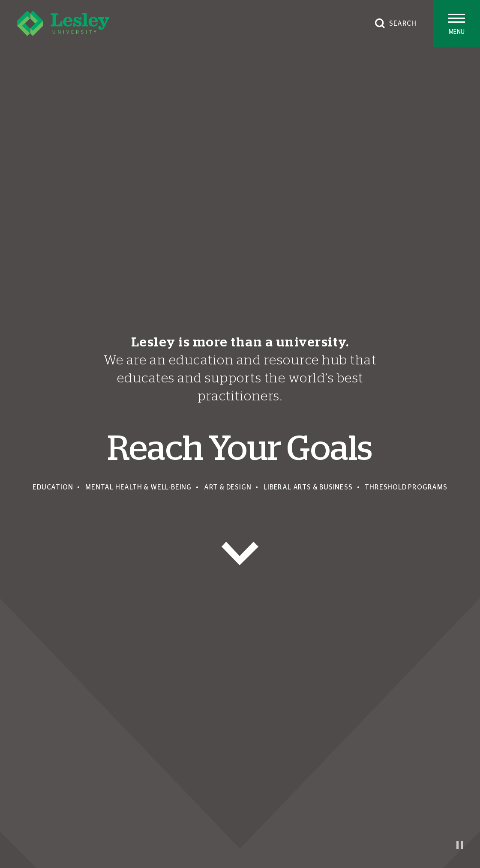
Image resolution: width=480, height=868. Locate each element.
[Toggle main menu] (457, 23)
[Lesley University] (63, 23)
